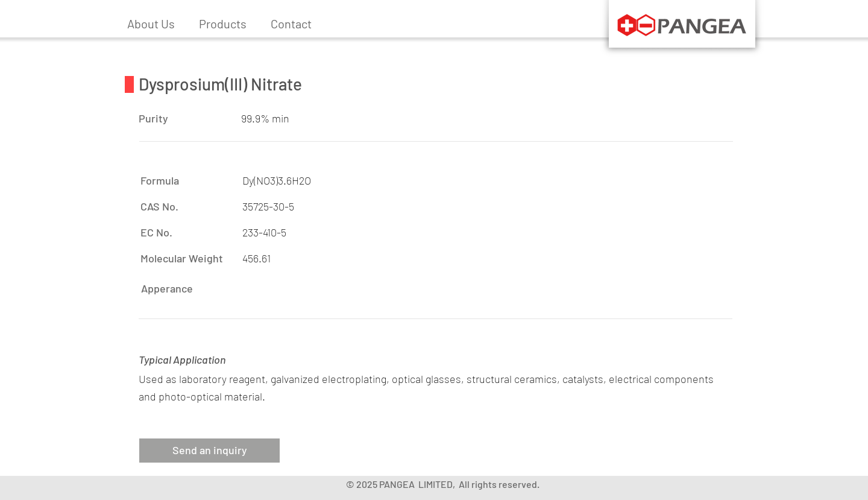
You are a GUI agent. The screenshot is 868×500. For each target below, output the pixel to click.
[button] (223, 24)
